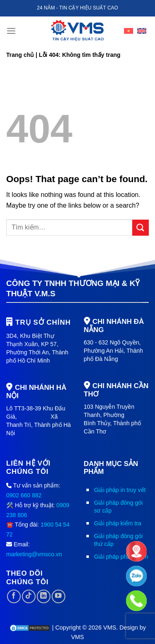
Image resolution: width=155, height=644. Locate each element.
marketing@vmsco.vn (34, 554)
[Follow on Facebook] (14, 596)
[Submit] (141, 228)
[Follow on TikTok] (29, 596)
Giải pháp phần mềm (121, 557)
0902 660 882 (24, 495)
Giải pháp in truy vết (120, 490)
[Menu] (11, 31)
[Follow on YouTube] (58, 596)
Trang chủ (20, 55)
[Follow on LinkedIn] (44, 596)
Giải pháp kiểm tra (117, 523)
